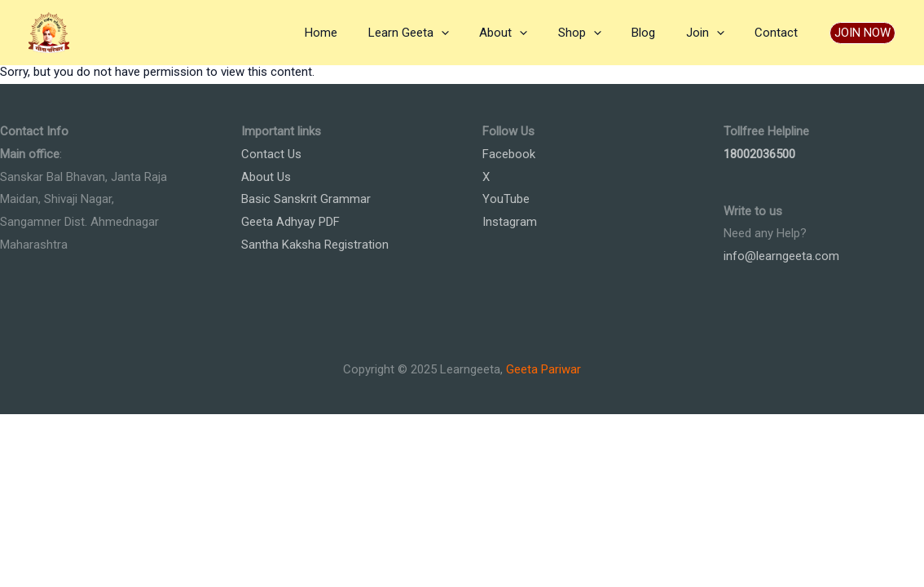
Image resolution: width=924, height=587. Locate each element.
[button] (862, 33)
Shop (601, 33)
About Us (266, 177)
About (531, 33)
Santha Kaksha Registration (315, 245)
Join (714, 33)
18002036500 (759, 154)
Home (361, 33)
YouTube (506, 199)
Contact (779, 33)
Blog (659, 33)
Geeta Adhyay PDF (290, 222)
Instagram (510, 222)
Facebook (509, 154)
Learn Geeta (442, 33)
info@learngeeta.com (781, 256)
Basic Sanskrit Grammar (306, 199)
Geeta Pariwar (543, 369)
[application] (475, 33)
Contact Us (271, 154)
